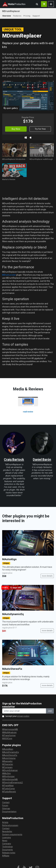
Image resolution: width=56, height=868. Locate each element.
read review (28, 412)
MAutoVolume (9, 758)
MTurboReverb (9, 792)
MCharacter (8, 764)
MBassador (7, 761)
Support (36, 16)
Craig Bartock (14, 459)
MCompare (7, 767)
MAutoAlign (9, 559)
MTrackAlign (8, 786)
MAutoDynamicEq (13, 614)
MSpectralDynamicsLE (13, 783)
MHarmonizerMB (10, 729)
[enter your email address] (24, 711)
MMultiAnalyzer (9, 732)
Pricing (27, 16)
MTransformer (9, 735)
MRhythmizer (8, 776)
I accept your (17, 716)
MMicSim (6, 773)
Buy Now (16, 129)
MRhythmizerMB (10, 779)
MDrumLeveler (9, 275)
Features (17, 16)
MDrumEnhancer (10, 770)
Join (50, 711)
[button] (37, 4)
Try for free (40, 129)
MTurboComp (9, 789)
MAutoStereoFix (12, 669)
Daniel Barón (42, 459)
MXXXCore (7, 738)
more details (47, 576)
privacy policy (23, 716)
